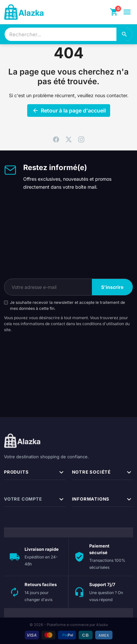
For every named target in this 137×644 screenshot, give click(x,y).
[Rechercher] (124, 34)
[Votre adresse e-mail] (48, 287)
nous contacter (111, 95)
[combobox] (61, 34)
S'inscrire (112, 287)
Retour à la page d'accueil (69, 110)
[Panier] (114, 12)
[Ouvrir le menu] (127, 12)
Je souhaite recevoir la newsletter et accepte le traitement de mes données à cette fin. (68, 305)
